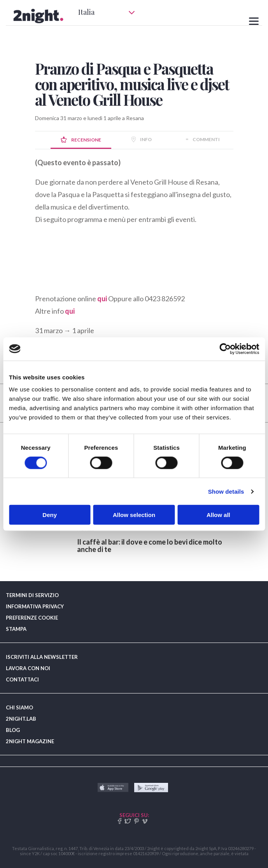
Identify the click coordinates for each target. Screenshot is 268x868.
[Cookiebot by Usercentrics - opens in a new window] (225, 349)
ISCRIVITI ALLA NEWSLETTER (42, 657)
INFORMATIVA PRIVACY (35, 606)
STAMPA (16, 629)
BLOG (13, 730)
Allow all (218, 515)
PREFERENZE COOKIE (32, 618)
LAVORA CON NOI (28, 668)
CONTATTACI (22, 679)
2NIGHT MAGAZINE (30, 741)
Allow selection (134, 515)
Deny (50, 515)
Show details (226, 491)
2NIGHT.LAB (21, 719)
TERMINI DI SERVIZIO (32, 595)
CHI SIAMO (19, 707)
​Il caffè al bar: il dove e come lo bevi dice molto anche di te (150, 546)
